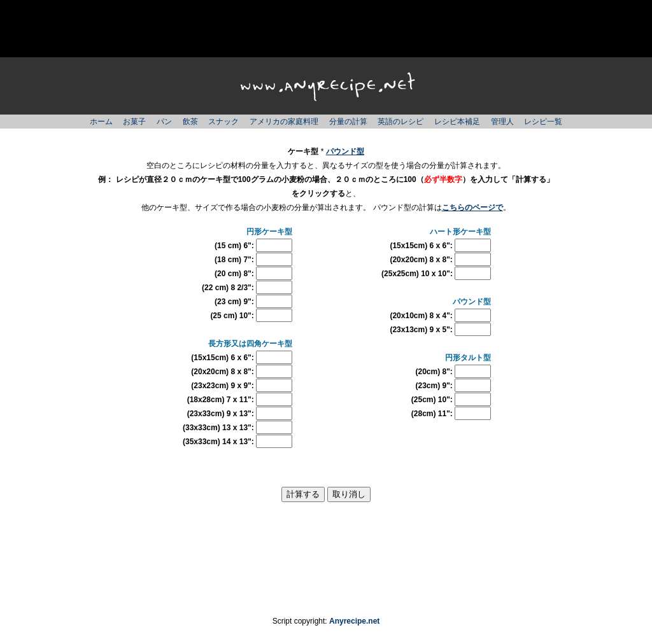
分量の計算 (348, 122)
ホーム (101, 122)
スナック (223, 122)
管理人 (502, 122)
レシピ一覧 (543, 122)
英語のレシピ (400, 122)
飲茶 (190, 122)
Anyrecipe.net (354, 621)
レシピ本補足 (457, 122)
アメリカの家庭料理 (284, 122)
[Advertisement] (326, 29)
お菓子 (134, 122)
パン (164, 122)
